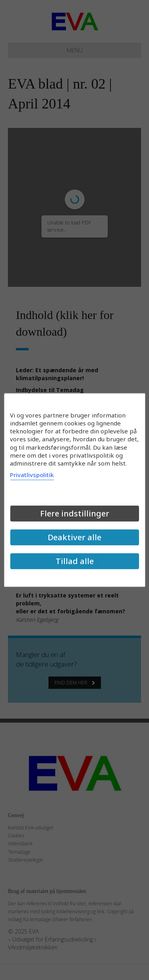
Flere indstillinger (75, 513)
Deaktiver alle (74, 537)
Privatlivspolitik (32, 475)
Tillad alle (75, 561)
